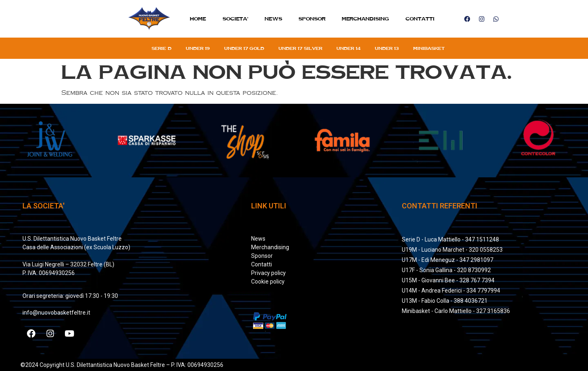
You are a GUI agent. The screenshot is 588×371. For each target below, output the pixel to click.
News (273, 19)
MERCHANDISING (365, 19)
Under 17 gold (244, 48)
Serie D (161, 48)
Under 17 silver (300, 48)
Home (198, 19)
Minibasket (429, 48)
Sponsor (312, 19)
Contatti (420, 19)
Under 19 (198, 48)
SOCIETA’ (235, 19)
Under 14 (349, 48)
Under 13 (387, 48)
